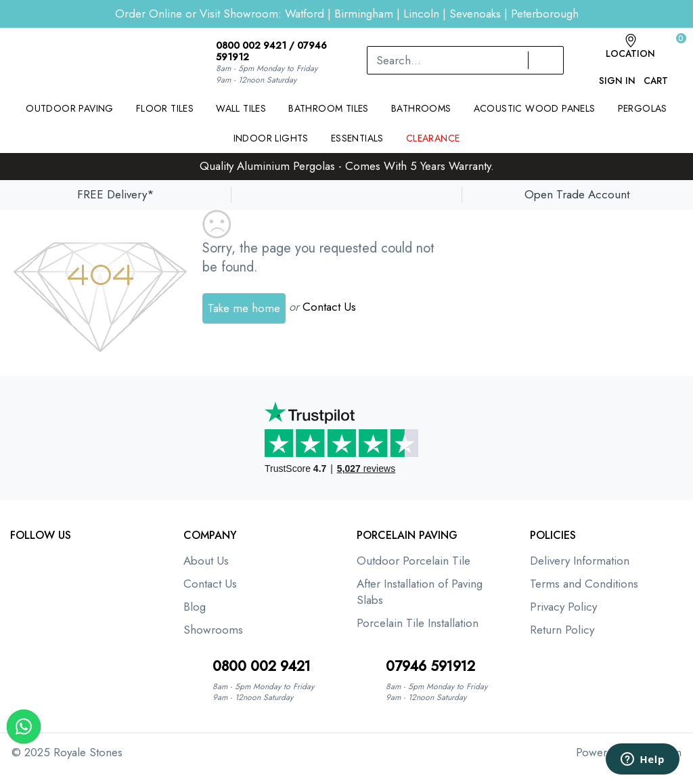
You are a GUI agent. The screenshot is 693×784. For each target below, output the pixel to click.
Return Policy (562, 630)
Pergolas (643, 108)
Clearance (433, 138)
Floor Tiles (165, 108)
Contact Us (329, 307)
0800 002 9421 (251, 45)
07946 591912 (430, 667)
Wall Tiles (241, 108)
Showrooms (213, 630)
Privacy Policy (563, 607)
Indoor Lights (271, 138)
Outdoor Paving (70, 108)
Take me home (244, 308)
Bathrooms (421, 108)
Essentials (357, 138)
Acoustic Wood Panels (535, 108)
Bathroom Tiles (329, 108)
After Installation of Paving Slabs (420, 592)
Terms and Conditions (584, 584)
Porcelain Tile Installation (418, 623)
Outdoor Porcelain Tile (413, 561)
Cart (656, 74)
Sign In (617, 74)
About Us (206, 561)
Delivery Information (580, 561)
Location (630, 47)
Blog (195, 607)
